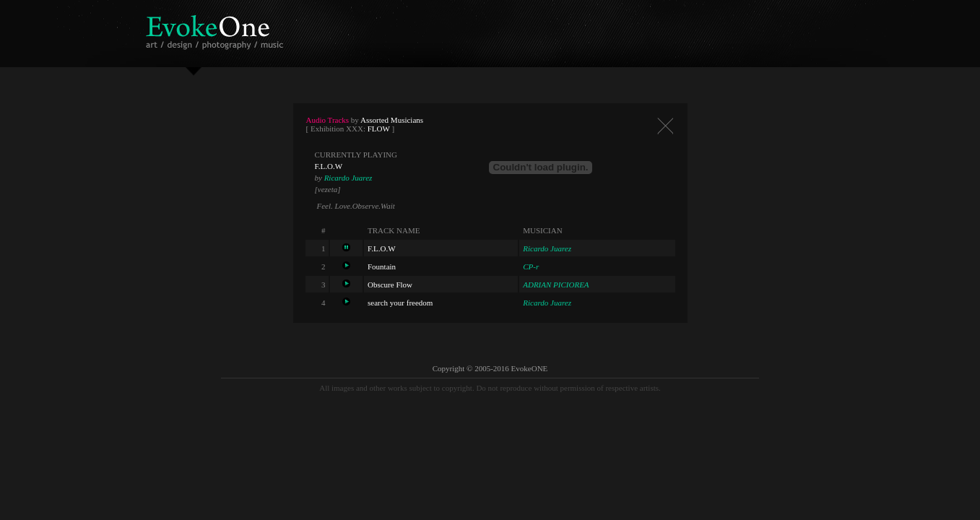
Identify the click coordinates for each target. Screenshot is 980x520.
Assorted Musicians (392, 120)
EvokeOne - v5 (217, 29)
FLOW (379, 129)
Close (665, 126)
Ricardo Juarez (348, 178)
